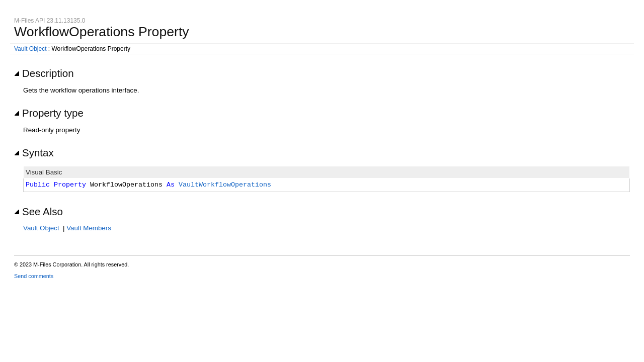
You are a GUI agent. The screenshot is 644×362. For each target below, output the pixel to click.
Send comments (34, 276)
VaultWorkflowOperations (225, 185)
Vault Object (30, 49)
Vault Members (89, 228)
